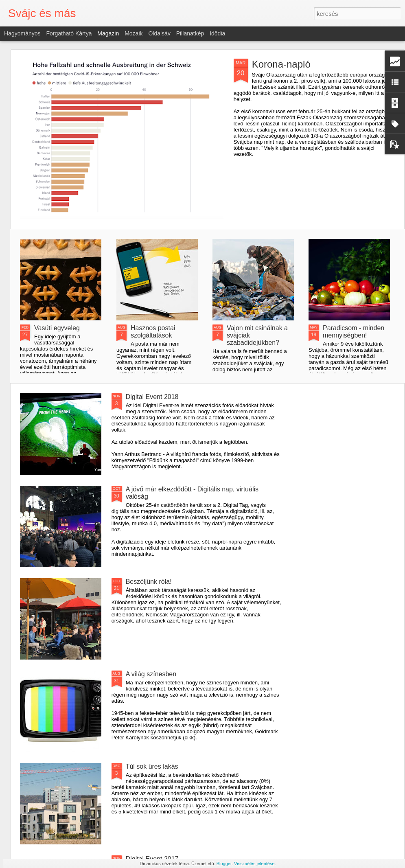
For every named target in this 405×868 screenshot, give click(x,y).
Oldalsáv (159, 33)
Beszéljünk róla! (149, 582)
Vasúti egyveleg (57, 328)
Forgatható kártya (69, 33)
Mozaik (134, 33)
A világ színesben (151, 674)
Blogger (224, 864)
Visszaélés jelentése (254, 864)
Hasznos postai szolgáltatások (153, 332)
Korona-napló (281, 64)
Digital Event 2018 (152, 397)
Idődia (217, 33)
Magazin (108, 33)
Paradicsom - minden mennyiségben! (354, 332)
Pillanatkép (190, 33)
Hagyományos (22, 33)
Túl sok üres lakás (152, 766)
